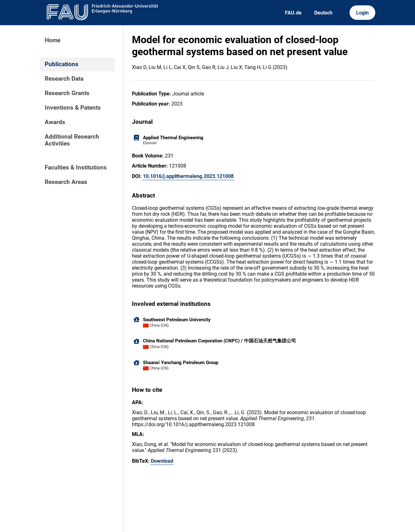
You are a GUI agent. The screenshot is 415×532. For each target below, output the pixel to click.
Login (362, 13)
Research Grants (67, 93)
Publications (62, 64)
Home (53, 40)
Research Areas (66, 182)
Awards (55, 122)
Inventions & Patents (73, 108)
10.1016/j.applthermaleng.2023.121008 (188, 176)
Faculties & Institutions (76, 168)
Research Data (64, 79)
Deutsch (323, 13)
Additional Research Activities (72, 140)
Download (162, 461)
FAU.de (293, 13)
